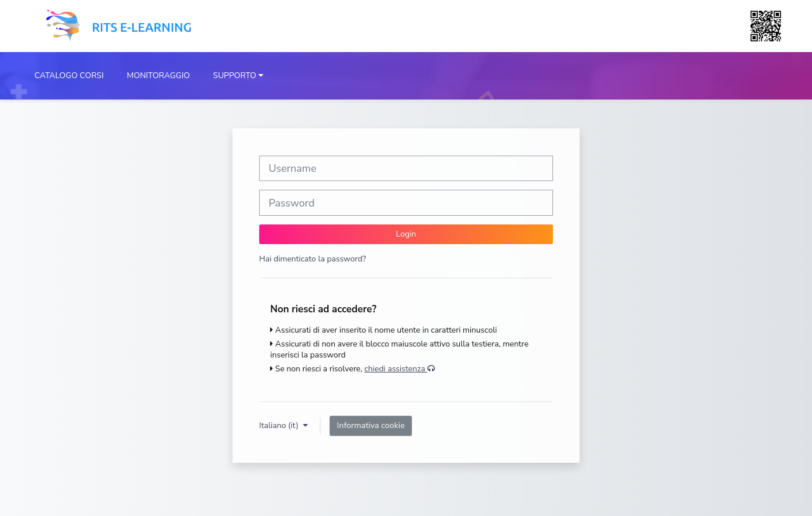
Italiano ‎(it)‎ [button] (280, 425)
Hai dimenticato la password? (313, 259)
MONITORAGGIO (158, 75)
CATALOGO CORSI (69, 75)
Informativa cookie (371, 425)
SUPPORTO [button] (235, 75)
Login (406, 234)
